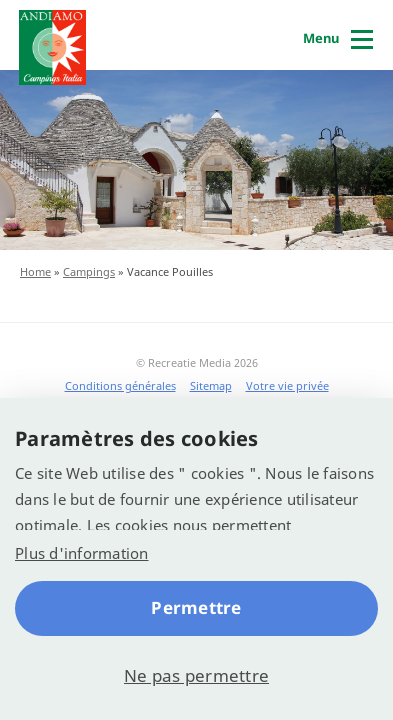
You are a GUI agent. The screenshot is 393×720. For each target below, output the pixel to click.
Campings (89, 271)
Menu (321, 38)
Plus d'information (82, 553)
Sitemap (211, 385)
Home (35, 271)
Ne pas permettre (196, 675)
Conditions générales (120, 385)
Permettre (196, 607)
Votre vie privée (287, 385)
